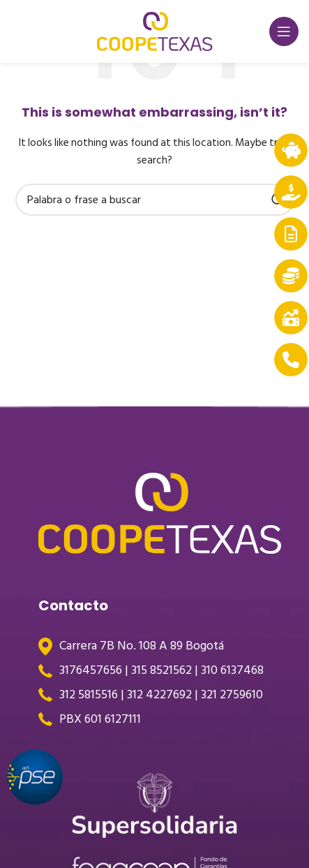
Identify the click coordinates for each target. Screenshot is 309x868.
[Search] (155, 200)
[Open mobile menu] (284, 31)
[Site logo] (155, 31)
